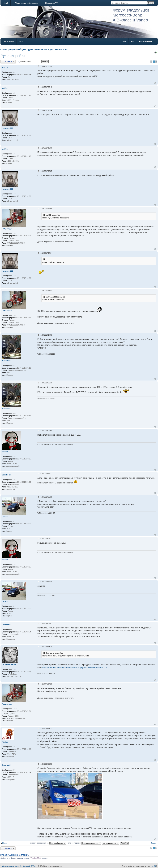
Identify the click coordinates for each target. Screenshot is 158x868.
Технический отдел (44, 49)
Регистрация (9, 41)
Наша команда (145, 41)
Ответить (8, 62)
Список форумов (9, 49)
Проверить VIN (52, 3)
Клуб (6, 3)
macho (5, 452)
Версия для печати (156, 52)
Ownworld (6, 625)
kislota (5, 67)
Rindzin (5, 742)
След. (153, 843)
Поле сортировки (84, 843)
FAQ (133, 41)
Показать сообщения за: (48, 843)
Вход (21, 41)
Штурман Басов (9, 664)
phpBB (153, 866)
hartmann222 (8, 128)
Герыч (5, 517)
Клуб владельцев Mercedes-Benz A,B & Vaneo (19, 866)
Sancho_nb (7, 475)
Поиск (123, 41)
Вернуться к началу (155, 83)
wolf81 (5, 88)
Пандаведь (7, 229)
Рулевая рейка (13, 56)
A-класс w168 (61, 49)
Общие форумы (26, 49)
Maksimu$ (6, 361)
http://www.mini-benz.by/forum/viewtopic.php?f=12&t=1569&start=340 (75, 668)
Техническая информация (27, 3)
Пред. (5, 843)
